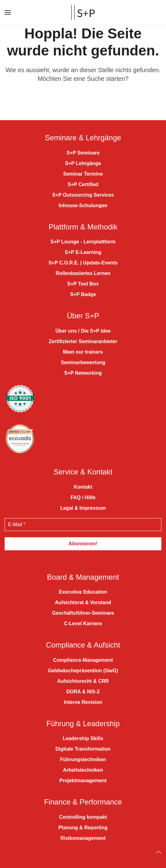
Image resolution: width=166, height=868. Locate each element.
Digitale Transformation (83, 749)
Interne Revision (83, 702)
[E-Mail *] (83, 525)
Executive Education (83, 592)
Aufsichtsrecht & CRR (83, 681)
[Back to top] (159, 852)
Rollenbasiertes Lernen (83, 273)
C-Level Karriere (83, 624)
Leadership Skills (83, 738)
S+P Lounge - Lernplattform (83, 242)
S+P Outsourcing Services (83, 195)
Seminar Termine (83, 174)
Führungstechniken (83, 759)
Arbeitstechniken (83, 770)
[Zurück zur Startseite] (83, 12)
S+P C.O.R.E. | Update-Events (83, 263)
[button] (8, 12)
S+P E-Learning (83, 252)
